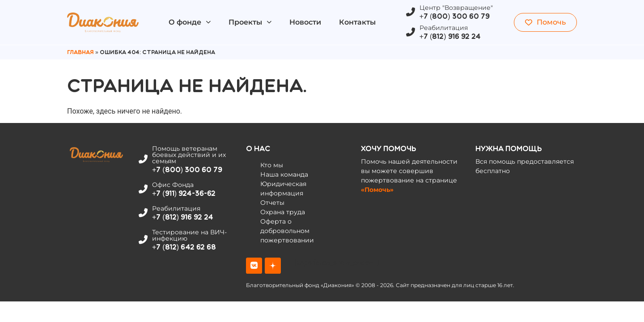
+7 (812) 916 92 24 (450, 36)
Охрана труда (283, 212)
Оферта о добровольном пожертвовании (287, 231)
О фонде (190, 22)
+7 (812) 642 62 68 (184, 247)
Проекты (250, 22)
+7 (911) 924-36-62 (184, 193)
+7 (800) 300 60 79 (455, 16)
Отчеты (272, 203)
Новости (305, 22)
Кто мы (272, 165)
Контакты (357, 22)
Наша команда (284, 174)
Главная (80, 52)
